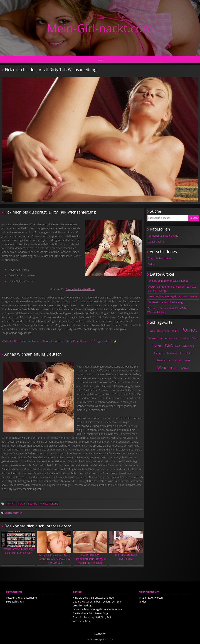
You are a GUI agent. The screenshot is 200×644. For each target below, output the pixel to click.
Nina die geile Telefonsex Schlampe (168, 281)
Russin (152, 331)
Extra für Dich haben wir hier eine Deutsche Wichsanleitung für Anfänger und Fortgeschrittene (58, 341)
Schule (195, 338)
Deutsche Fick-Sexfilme (80, 289)
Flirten (189, 353)
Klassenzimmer (172, 338)
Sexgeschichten (13, 513)
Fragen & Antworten (159, 258)
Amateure (163, 360)
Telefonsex (172, 345)
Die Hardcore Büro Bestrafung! (126, 546)
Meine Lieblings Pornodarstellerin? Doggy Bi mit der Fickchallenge (90, 548)
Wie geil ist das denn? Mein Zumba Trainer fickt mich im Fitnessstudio (54, 548)
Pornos (11, 504)
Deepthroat (172, 353)
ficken (22, 504)
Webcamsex (167, 368)
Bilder (151, 264)
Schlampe (188, 346)
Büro (182, 353)
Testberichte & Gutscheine (163, 236)
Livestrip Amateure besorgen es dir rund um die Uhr (18, 543)
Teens (175, 331)
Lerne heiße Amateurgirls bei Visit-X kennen (173, 296)
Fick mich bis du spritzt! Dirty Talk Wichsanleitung (167, 310)
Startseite (100, 634)
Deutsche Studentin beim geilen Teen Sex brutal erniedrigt (172, 289)
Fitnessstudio (163, 331)
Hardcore (185, 338)
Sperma (33, 504)
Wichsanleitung (49, 504)
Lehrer (187, 360)
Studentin (177, 360)
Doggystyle (159, 353)
